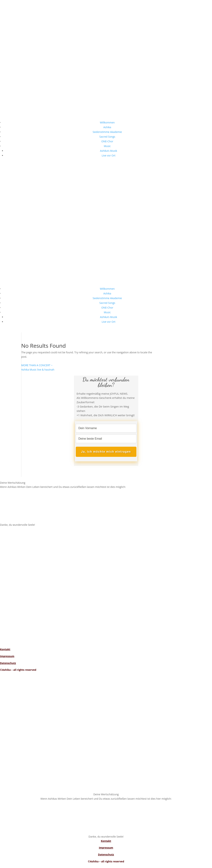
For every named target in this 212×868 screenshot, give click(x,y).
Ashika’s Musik (108, 151)
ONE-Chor (107, 141)
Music (107, 146)
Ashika (107, 127)
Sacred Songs (107, 137)
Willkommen (107, 122)
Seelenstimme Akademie (107, 132)
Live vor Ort (109, 155)
